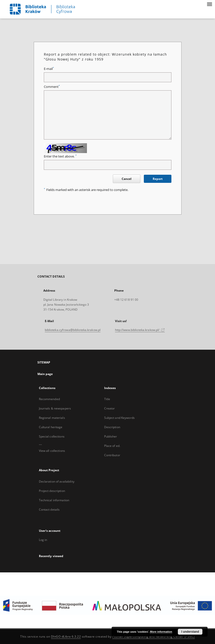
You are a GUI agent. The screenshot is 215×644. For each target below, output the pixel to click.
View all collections (52, 451)
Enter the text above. (60, 156)
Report (158, 179)
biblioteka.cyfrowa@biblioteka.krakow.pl (73, 330)
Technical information (54, 500)
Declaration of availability (57, 481)
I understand (190, 632)
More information (161, 632)
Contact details (49, 510)
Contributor (112, 455)
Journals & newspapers (55, 408)
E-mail (49, 69)
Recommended (49, 399)
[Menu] (209, 4)
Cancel (127, 179)
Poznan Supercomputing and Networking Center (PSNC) (154, 636)
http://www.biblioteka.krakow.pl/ (140, 330)
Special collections (52, 436)
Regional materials (52, 418)
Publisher (111, 436)
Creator (110, 408)
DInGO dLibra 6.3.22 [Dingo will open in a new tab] (66, 636)
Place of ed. (112, 446)
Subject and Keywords (119, 418)
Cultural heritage (51, 427)
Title (107, 399)
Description (112, 427)
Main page (45, 374)
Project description (52, 491)
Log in (43, 540)
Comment (52, 87)
